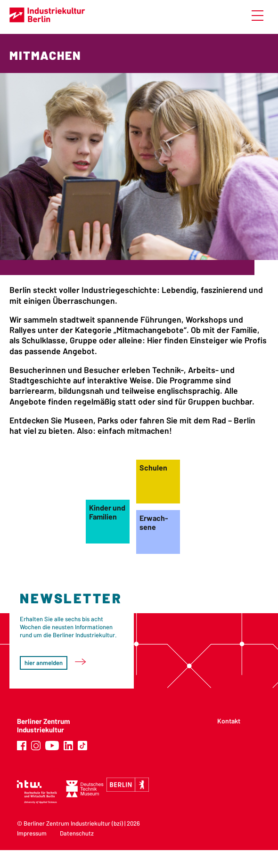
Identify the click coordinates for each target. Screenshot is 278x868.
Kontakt (229, 721)
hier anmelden (44, 663)
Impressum (32, 833)
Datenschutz (77, 833)
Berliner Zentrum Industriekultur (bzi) (73, 823)
